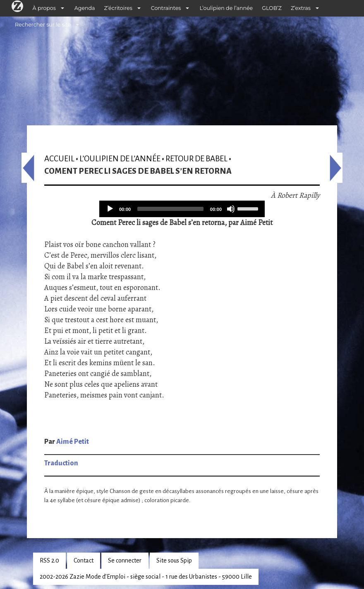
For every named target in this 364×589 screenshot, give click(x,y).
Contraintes (166, 8)
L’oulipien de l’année (226, 8)
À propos (44, 8)
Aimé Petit (73, 442)
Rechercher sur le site (43, 25)
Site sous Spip (174, 560)
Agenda (85, 8)
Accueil (59, 159)
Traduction (61, 463)
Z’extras (301, 8)
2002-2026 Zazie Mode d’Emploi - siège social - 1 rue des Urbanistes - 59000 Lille (146, 577)
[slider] (170, 209)
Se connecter (125, 560)
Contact (84, 560)
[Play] (110, 209)
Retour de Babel (196, 159)
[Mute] (231, 209)
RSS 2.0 (49, 560)
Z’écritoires (118, 8)
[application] (182, 209)
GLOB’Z (272, 8)
